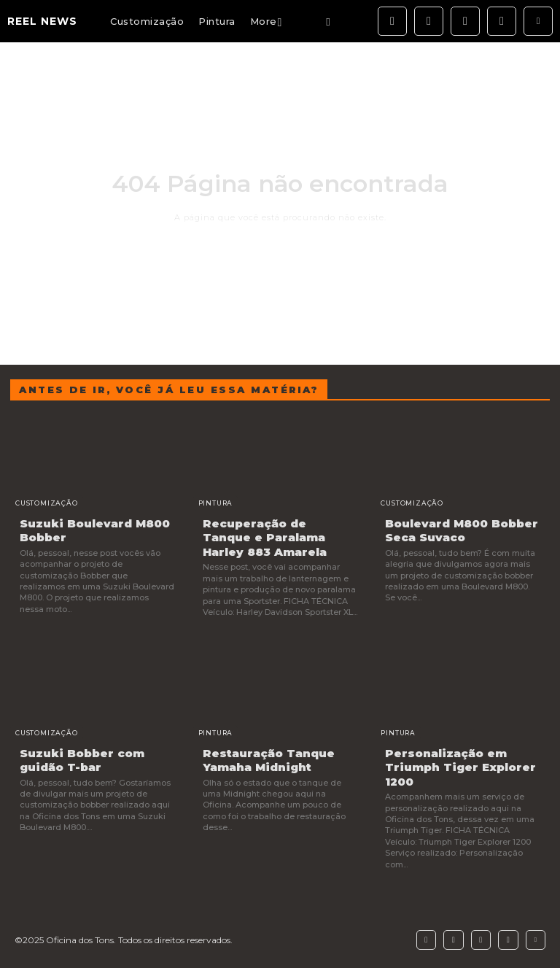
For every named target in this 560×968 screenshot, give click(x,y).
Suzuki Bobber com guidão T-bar (82, 760)
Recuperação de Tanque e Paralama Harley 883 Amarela (265, 538)
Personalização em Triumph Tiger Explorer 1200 (460, 767)
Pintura (216, 503)
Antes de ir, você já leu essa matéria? (169, 390)
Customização (47, 503)
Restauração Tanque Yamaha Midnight (269, 760)
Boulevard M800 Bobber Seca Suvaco (462, 531)
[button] (328, 22)
